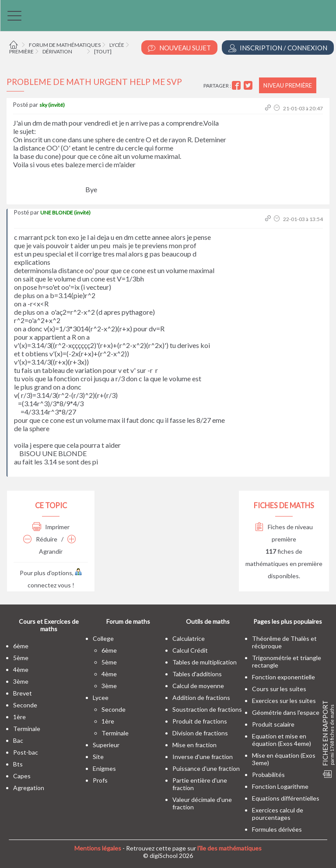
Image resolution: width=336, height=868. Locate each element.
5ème (21, 658)
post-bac (26, 752)
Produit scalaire (273, 724)
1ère (19, 717)
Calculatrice (189, 638)
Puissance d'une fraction (206, 768)
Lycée (117, 45)
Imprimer (51, 527)
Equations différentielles (286, 798)
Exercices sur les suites (284, 701)
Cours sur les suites (279, 689)
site (98, 757)
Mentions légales (98, 848)
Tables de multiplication (205, 662)
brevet (23, 693)
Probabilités (268, 775)
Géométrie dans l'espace (286, 712)
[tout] (103, 51)
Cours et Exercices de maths (49, 625)
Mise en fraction (194, 745)
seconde (25, 705)
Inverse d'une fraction (203, 757)
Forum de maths (128, 621)
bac (18, 740)
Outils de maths (208, 621)
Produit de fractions (200, 721)
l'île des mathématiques (229, 848)
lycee (101, 698)
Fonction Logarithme (280, 786)
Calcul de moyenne (198, 686)
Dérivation (57, 51)
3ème (21, 681)
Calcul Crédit (190, 650)
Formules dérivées (277, 829)
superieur (106, 745)
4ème (21, 669)
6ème (21, 646)
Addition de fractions (201, 698)
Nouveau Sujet (179, 48)
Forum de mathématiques (65, 45)
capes (22, 776)
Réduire (40, 539)
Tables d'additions (197, 674)
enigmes (104, 768)
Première (21, 51)
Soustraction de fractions (207, 709)
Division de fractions (200, 733)
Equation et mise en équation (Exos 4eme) (282, 740)
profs (100, 780)
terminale (27, 729)
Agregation (29, 788)
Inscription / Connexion (278, 48)
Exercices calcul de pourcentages (278, 814)
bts (18, 764)
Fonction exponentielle (283, 677)
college (103, 638)
